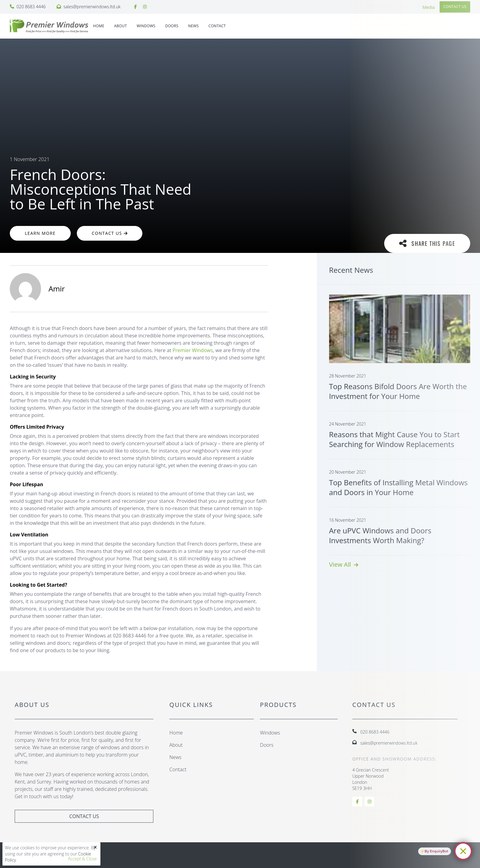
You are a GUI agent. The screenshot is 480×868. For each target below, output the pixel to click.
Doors (267, 745)
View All (344, 564)
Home (99, 26)
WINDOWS (146, 26)
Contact (217, 26)
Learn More (40, 233)
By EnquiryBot (436, 851)
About (121, 26)
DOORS (172, 26)
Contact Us (110, 233)
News (194, 26)
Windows (270, 733)
